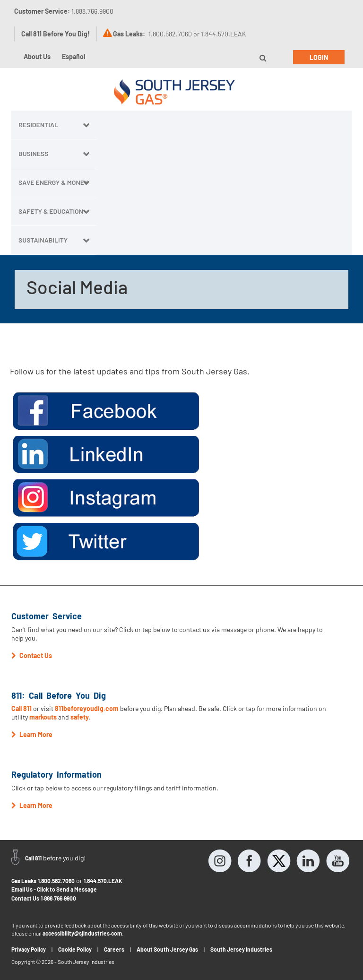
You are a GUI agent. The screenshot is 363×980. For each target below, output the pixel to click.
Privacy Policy (29, 949)
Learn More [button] (32, 734)
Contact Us (25, 898)
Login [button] (319, 57)
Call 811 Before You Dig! (56, 34)
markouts (43, 717)
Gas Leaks (24, 881)
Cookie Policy (75, 949)
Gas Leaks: (129, 34)
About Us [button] (37, 56)
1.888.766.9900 (58, 898)
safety (80, 717)
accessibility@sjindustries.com (82, 933)
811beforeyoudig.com (87, 708)
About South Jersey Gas (167, 949)
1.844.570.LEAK (103, 881)
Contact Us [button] (32, 655)
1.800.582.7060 (56, 881)
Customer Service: (64, 11)
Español (73, 56)
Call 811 (22, 708)
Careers (114, 949)
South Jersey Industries (241, 949)
